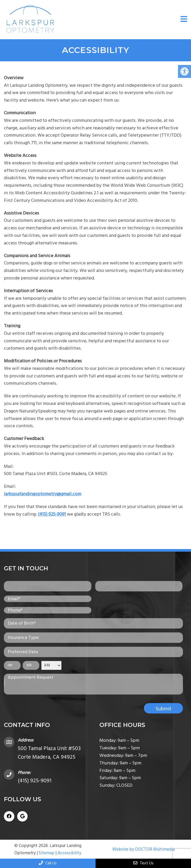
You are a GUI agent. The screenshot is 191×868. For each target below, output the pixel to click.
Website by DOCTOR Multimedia (143, 849)
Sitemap (47, 853)
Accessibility (69, 853)
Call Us (48, 863)
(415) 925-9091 (52, 514)
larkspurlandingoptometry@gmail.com (43, 494)
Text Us (143, 863)
